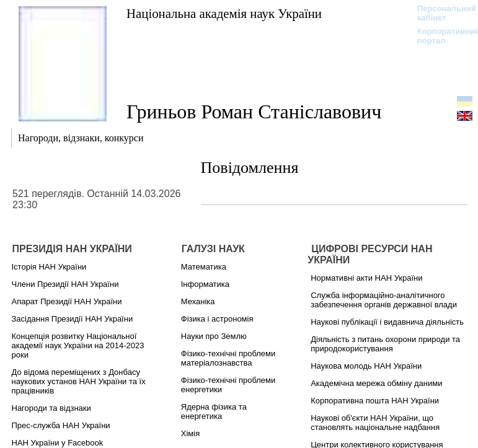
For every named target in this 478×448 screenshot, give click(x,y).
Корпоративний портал (440, 36)
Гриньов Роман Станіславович (254, 112)
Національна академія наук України (224, 13)
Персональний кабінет (440, 13)
